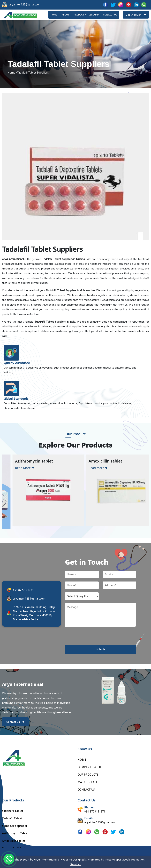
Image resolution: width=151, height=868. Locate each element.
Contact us (110, 15)
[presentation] (91, 638)
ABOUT (66, 15)
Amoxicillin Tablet (14, 841)
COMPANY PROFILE (90, 767)
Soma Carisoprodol (14, 826)
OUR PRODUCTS (88, 775)
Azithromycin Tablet (15, 833)
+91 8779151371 (23, 590)
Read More (15, 468)
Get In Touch (136, 15)
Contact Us (15, 722)
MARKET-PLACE (88, 782)
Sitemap (94, 15)
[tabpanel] (39, 490)
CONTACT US (86, 790)
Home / (12, 73)
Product (79, 15)
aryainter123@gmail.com (25, 4)
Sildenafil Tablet (13, 811)
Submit (101, 649)
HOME (54, 15)
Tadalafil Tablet (12, 818)
